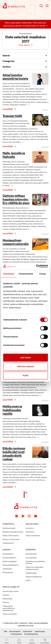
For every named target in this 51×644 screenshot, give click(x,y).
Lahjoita (7, 549)
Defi (5, 631)
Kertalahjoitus (8, 554)
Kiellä (25, 375)
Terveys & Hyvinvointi (11, 539)
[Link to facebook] (17, 516)
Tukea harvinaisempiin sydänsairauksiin (34, 568)
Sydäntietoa (8, 524)
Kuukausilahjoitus (9, 558)
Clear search (24, 45)
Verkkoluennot (8, 543)
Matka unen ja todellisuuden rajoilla (12, 410)
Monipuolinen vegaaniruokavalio (16, 242)
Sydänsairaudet (9, 528)
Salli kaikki (26, 358)
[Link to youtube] (36, 516)
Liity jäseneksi (31, 558)
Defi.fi (28, 580)
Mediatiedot (7, 599)
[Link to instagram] (29, 516)
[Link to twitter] (23, 516)
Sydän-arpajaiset (10, 561)
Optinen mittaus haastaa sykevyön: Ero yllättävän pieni (16, 199)
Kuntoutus (30, 528)
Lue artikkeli (8, 109)
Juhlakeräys (7, 569)
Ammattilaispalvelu (31, 634)
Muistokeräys (8, 572)
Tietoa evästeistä (10, 614)
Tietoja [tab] (42, 274)
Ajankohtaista (31, 554)
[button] (41, 7)
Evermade (30, 626)
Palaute (6, 602)
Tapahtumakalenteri (34, 577)
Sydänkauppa (31, 573)
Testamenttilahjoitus (11, 565)
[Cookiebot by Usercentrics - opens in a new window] (36, 266)
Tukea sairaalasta (33, 535)
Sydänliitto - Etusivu (21, 6)
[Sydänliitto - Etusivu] (26, 506)
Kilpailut (6, 595)
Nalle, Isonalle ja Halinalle (14, 155)
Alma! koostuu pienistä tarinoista (15, 77)
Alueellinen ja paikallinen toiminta (35, 562)
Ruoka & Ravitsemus (11, 535)
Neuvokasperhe (15, 631)
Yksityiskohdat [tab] (26, 274)
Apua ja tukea (32, 524)
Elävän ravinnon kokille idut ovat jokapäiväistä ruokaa (14, 454)
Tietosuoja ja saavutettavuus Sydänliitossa (9, 608)
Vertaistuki (30, 532)
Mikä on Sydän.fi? (11, 587)
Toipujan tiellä (12, 116)
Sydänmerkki (28, 631)
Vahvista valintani (26, 366)
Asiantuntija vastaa (10, 591)
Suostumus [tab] (9, 274)
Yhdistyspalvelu (16, 634)
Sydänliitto (31, 549)
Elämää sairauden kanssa (13, 532)
